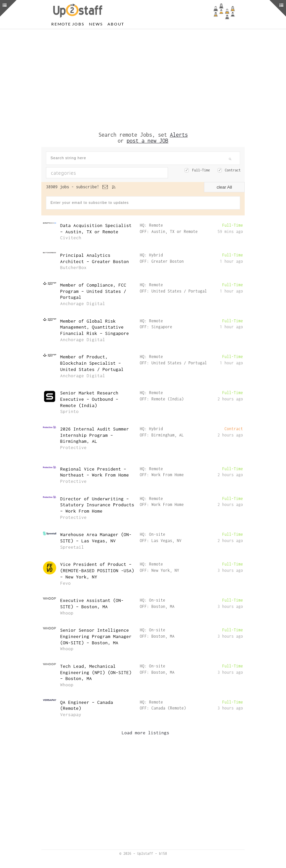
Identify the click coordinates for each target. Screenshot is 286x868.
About (116, 24)
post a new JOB (147, 141)
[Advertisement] (143, 80)
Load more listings (145, 733)
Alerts (179, 135)
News (96, 24)
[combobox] (107, 173)
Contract (233, 170)
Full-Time (201, 170)
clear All (224, 187)
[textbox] (93, 173)
